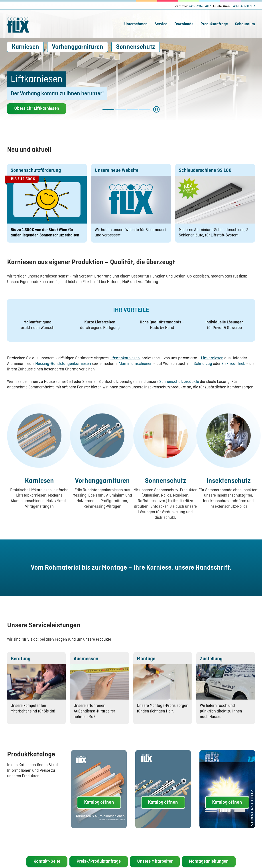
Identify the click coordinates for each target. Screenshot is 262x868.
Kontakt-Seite (47, 862)
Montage (146, 667)
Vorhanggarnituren (78, 47)
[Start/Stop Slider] (156, 109)
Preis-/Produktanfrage (99, 862)
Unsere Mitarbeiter (155, 862)
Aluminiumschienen (135, 364)
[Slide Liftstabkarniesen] (120, 109)
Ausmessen (86, 667)
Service (161, 24)
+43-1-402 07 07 (243, 6)
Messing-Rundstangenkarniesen (63, 364)
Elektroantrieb (233, 364)
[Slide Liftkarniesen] (108, 109)
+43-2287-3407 (200, 6)
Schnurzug (203, 364)
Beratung (21, 667)
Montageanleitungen (209, 862)
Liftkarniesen (212, 358)
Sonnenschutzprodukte (179, 382)
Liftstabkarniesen (125, 358)
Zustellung (211, 667)
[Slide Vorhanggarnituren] (145, 109)
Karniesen (25, 47)
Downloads (184, 24)
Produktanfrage (214, 24)
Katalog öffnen (99, 802)
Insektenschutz (229, 489)
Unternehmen (136, 24)
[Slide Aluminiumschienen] (132, 109)
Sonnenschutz (136, 47)
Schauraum (245, 24)
